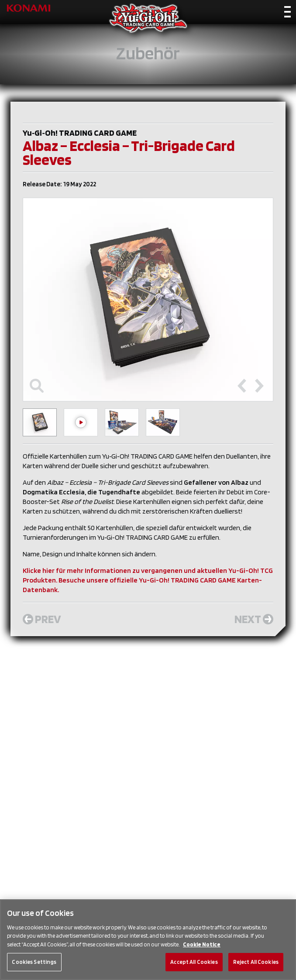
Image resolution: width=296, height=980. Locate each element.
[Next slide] (259, 386)
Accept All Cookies (194, 962)
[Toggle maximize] (37, 386)
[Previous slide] (242, 386)
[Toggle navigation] (287, 13)
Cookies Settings (34, 962)
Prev (42, 619)
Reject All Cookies (256, 962)
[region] (148, 940)
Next (254, 619)
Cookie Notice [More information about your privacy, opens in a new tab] (202, 944)
